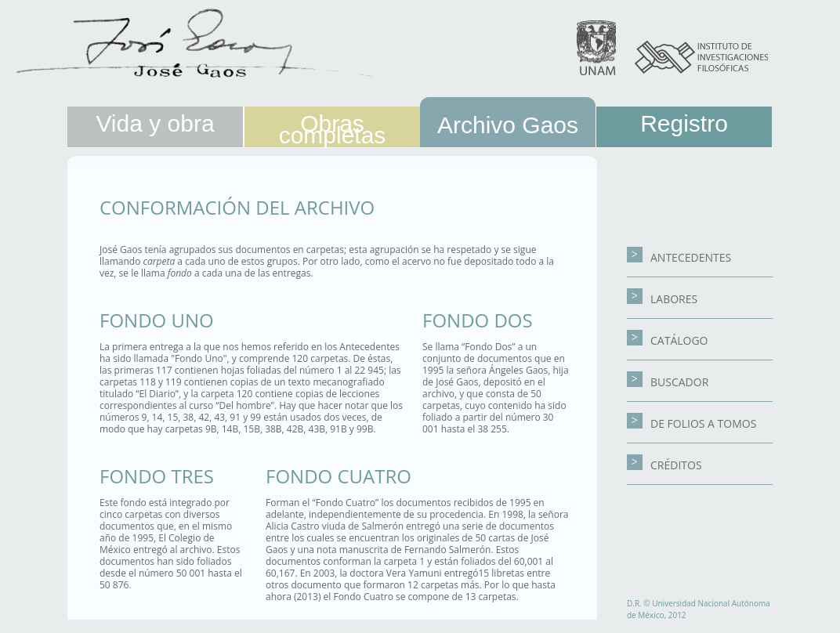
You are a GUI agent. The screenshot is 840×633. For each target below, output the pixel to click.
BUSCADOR (668, 382)
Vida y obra (155, 123)
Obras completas (333, 129)
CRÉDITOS (664, 465)
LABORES (662, 299)
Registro (684, 123)
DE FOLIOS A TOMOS (692, 423)
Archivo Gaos (508, 125)
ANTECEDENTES (679, 257)
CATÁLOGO (668, 340)
